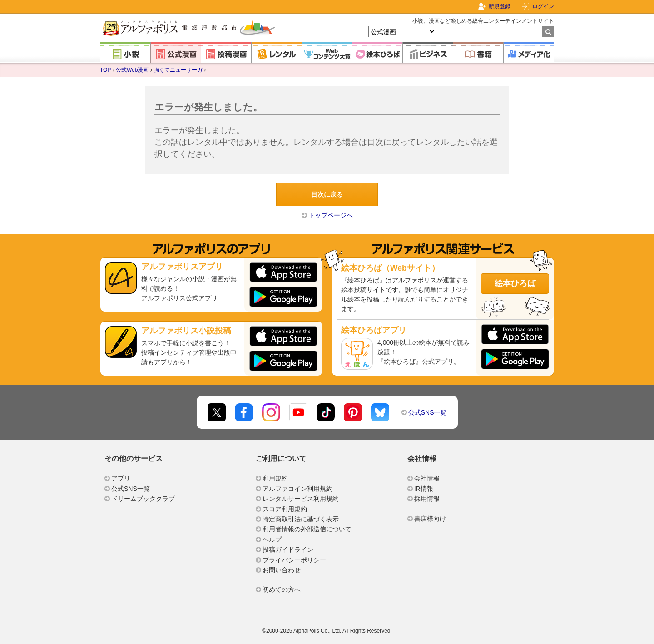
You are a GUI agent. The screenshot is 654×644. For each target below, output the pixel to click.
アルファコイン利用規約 (297, 489)
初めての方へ (282, 590)
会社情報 (427, 478)
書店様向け (430, 519)
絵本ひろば (515, 283)
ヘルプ (272, 540)
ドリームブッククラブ (143, 499)
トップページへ (331, 215)
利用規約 (275, 478)
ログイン (543, 6)
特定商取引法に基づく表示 (301, 519)
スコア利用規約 (285, 509)
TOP (105, 70)
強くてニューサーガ (178, 70)
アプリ (121, 478)
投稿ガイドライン (288, 550)
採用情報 (427, 499)
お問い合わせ (282, 570)
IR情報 (424, 489)
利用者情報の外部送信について (307, 529)
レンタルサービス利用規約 (301, 499)
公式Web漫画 (132, 70)
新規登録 (500, 6)
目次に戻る (327, 194)
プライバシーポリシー (294, 560)
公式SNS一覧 (428, 412)
